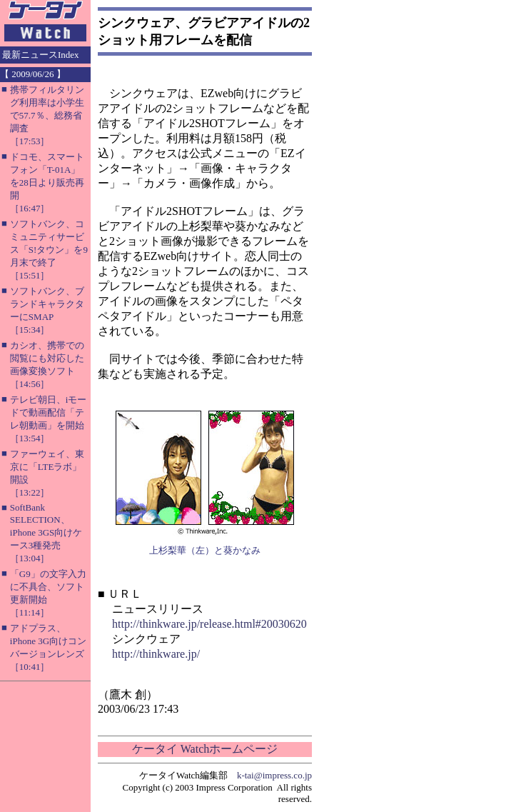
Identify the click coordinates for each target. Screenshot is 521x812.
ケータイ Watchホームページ (205, 749)
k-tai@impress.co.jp (274, 775)
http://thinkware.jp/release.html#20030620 (209, 624)
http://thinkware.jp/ (156, 654)
